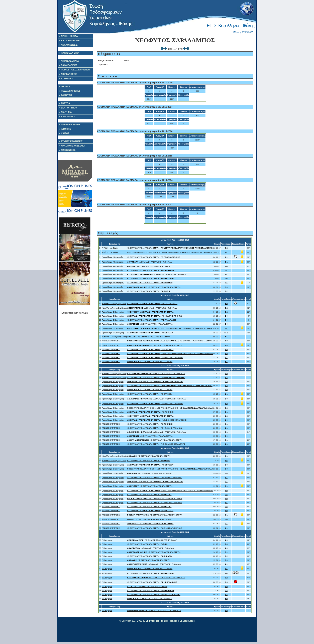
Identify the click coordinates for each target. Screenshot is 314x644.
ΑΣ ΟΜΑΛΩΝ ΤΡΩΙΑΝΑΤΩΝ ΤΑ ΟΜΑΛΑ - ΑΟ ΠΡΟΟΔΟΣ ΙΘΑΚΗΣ (154, 257)
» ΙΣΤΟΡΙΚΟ (65, 129)
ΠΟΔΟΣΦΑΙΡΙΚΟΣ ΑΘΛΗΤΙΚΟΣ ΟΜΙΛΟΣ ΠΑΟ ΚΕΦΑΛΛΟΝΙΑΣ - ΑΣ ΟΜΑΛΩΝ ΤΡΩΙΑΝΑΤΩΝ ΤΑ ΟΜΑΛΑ (169, 252)
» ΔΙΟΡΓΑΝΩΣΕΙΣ (68, 74)
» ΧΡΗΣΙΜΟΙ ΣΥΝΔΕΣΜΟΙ (72, 146)
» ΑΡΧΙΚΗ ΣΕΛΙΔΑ (68, 36)
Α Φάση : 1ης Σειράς (110, 248)
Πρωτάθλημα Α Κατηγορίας (113, 257)
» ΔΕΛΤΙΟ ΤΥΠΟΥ (68, 108)
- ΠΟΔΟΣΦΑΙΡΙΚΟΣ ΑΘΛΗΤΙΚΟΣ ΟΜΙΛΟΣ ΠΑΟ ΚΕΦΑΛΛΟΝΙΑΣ (170, 354)
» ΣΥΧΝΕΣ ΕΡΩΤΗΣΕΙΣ (71, 141)
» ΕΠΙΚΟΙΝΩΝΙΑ (67, 150)
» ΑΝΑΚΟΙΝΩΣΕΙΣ (68, 45)
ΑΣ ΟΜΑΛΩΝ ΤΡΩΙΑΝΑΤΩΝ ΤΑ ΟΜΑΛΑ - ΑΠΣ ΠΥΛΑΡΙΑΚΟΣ (152, 320)
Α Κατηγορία (107, 611)
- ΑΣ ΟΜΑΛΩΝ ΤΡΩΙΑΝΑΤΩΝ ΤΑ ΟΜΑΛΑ (149, 262)
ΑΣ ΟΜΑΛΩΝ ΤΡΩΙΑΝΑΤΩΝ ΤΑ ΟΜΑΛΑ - (170, 248)
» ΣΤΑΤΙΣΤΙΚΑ (66, 78)
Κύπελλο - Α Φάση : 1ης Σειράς (114, 304)
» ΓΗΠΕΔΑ (65, 86)
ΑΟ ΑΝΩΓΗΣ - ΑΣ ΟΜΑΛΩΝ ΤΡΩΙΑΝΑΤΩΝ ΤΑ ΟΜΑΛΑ (149, 519)
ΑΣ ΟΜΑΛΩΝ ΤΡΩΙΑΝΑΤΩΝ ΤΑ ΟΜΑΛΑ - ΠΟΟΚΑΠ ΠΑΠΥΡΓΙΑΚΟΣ (154, 478)
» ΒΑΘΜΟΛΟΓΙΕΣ (68, 65)
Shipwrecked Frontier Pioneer (161, 621)
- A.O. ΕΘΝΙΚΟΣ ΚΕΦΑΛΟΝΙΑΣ (157, 420)
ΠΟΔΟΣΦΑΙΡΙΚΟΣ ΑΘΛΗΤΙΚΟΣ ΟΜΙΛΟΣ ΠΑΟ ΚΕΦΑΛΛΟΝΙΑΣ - (170, 408)
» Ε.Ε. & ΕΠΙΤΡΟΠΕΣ (70, 40)
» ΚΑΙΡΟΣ (64, 133)
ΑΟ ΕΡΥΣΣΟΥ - (150, 312)
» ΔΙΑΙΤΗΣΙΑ (65, 112)
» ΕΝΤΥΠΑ (64, 103)
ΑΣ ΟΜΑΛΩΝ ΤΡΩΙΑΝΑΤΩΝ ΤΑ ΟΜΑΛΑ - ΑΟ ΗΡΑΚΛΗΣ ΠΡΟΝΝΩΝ (154, 428)
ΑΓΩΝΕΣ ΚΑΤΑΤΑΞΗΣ (111, 341)
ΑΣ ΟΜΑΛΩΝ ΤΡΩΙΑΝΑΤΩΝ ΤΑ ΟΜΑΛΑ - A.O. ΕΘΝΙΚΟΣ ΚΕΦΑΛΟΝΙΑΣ (156, 444)
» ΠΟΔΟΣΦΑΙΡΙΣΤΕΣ (70, 91)
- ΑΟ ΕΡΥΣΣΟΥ (150, 333)
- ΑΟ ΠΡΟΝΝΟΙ (150, 350)
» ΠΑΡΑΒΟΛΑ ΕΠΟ (69, 53)
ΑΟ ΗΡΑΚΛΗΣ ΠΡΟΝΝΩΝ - (155, 382)
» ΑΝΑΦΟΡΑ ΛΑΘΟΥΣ (70, 124)
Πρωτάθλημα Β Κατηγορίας (113, 312)
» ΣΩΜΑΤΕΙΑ (66, 95)
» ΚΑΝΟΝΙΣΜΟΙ (67, 116)
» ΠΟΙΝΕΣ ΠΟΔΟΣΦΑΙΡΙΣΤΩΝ (74, 70)
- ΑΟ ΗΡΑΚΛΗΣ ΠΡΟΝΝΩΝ (155, 316)
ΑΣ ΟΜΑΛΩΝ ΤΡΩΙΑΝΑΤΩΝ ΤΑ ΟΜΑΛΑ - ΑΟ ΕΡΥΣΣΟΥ (150, 394)
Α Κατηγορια (107, 540)
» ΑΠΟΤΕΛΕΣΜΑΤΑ (69, 61)
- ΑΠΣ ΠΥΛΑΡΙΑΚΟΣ (152, 304)
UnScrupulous (187, 621)
